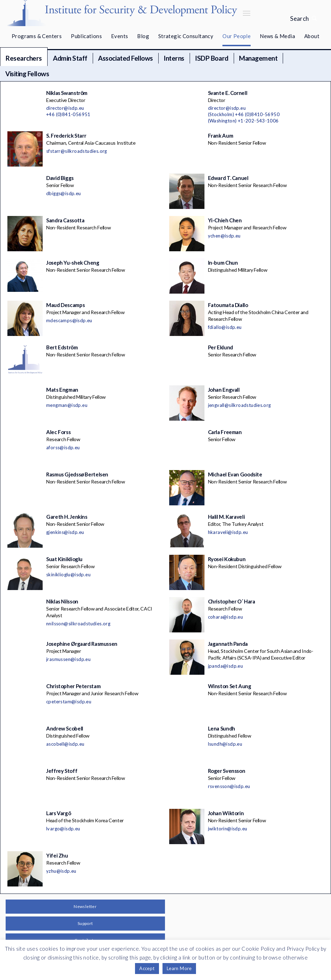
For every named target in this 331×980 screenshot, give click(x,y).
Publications (86, 36)
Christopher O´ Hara (232, 601)
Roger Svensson (227, 771)
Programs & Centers (37, 36)
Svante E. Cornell (228, 93)
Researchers (24, 58)
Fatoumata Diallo (228, 305)
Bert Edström (62, 347)
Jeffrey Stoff (62, 771)
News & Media (277, 36)
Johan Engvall (224, 390)
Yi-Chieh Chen (225, 220)
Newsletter (85, 906)
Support (85, 923)
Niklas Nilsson (62, 601)
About (312, 36)
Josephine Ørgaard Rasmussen (82, 644)
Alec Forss (58, 432)
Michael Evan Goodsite (235, 474)
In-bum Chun (223, 263)
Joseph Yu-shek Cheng (73, 263)
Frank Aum (221, 136)
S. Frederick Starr (66, 136)
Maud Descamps (65, 305)
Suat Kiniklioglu (64, 559)
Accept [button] (147, 968)
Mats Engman (62, 390)
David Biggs (60, 178)
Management (258, 58)
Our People (237, 36)
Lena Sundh (222, 728)
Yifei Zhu (57, 855)
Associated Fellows (125, 58)
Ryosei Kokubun (227, 559)
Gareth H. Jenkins (67, 517)
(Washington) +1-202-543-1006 (243, 121)
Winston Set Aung (230, 686)
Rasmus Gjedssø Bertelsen (77, 474)
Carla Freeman (225, 432)
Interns (174, 58)
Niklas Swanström (67, 93)
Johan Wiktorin (226, 813)
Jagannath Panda (228, 644)
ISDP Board (212, 58)
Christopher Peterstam (73, 686)
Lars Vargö (59, 813)
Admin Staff (70, 58)
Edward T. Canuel (228, 178)
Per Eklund (220, 347)
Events (119, 36)
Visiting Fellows (27, 74)
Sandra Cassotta (65, 220)
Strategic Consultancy (186, 36)
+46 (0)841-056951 (68, 114)
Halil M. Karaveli (226, 517)
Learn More (179, 968)
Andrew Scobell (65, 728)
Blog (143, 36)
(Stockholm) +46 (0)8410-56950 (244, 114)
